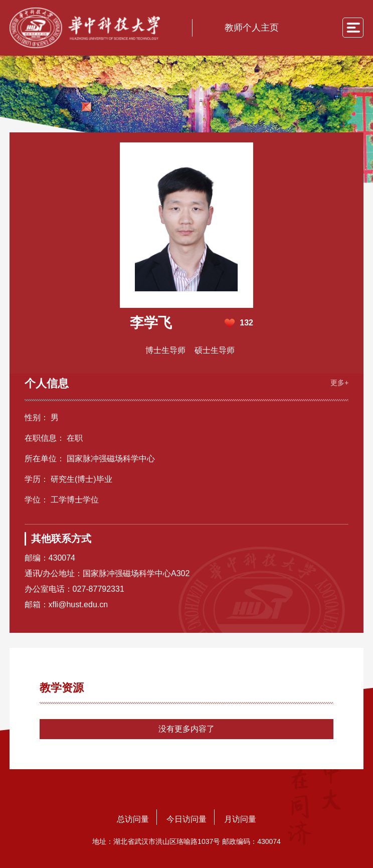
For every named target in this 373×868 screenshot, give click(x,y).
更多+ (339, 383)
